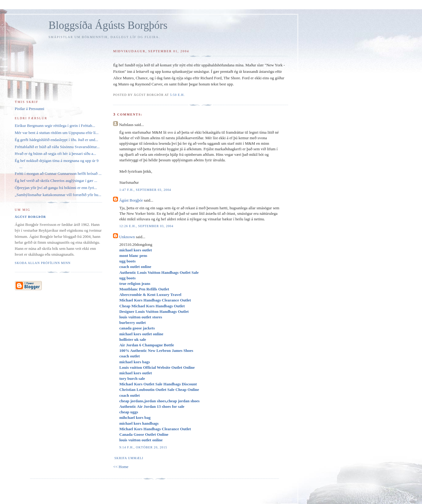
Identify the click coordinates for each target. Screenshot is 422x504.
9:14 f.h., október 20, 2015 (143, 447)
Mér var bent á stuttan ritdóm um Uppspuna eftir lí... (57, 133)
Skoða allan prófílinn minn (43, 263)
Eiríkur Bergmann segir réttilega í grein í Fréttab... (55, 126)
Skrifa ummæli (129, 458)
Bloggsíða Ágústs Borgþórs (108, 25)
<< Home (121, 467)
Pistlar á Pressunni (29, 109)
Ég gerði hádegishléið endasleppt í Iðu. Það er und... (57, 140)
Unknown (127, 237)
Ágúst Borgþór (131, 200)
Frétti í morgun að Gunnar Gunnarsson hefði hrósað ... (58, 173)
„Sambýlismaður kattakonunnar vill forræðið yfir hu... (58, 195)
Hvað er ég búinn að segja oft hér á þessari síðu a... (55, 154)
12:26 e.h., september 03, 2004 (146, 226)
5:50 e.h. (177, 95)
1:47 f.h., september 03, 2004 (145, 190)
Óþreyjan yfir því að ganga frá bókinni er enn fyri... (56, 188)
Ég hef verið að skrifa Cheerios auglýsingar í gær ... (56, 181)
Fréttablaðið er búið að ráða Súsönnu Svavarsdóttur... (57, 147)
